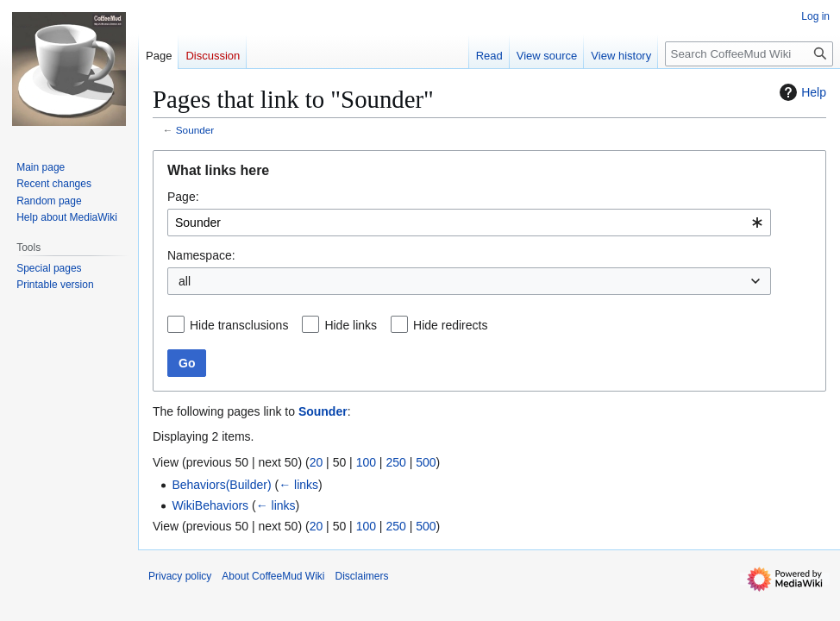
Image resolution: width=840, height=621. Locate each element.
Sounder (195, 130)
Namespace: (201, 255)
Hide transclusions (239, 325)
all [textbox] (185, 281)
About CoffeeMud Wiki (273, 576)
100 (366, 462)
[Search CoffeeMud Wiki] (749, 54)
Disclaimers (362, 576)
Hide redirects (450, 325)
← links (298, 485)
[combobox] (469, 223)
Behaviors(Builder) (221, 485)
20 (317, 462)
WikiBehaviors (210, 505)
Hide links (351, 325)
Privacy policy (180, 576)
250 (395, 462)
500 (426, 462)
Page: (183, 197)
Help (801, 92)
